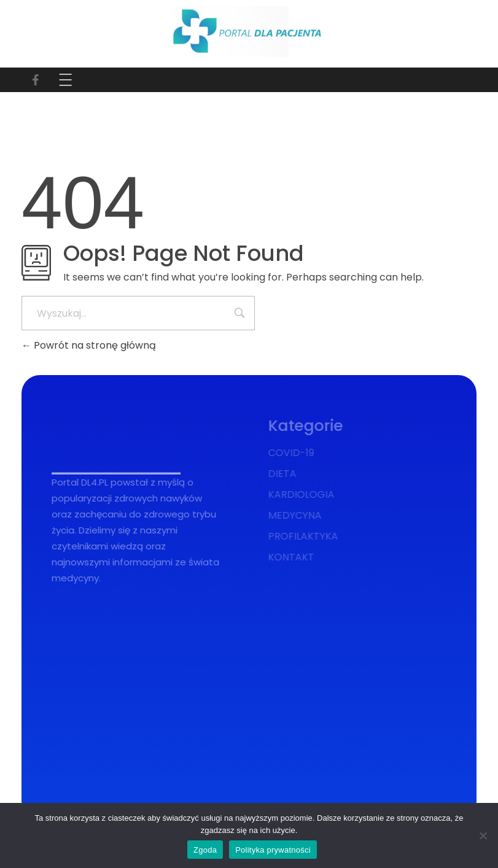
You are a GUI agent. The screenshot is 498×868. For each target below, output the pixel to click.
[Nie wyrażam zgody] (483, 835)
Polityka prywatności (273, 850)
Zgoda (205, 850)
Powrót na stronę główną (89, 345)
